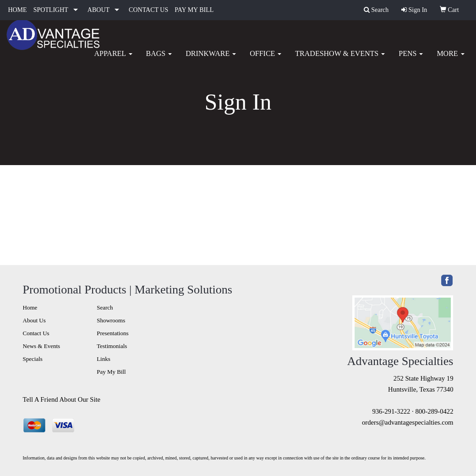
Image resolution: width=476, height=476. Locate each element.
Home (30, 307)
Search (105, 307)
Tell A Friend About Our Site (62, 399)
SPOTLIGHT (51, 10)
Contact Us (36, 333)
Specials (33, 359)
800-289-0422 (434, 411)
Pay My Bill (111, 372)
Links (104, 359)
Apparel (113, 59)
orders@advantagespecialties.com (408, 422)
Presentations (112, 333)
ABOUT (98, 10)
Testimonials (112, 346)
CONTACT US (148, 10)
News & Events (42, 346)
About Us (34, 320)
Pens (411, 59)
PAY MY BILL (194, 10)
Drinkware (211, 59)
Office (265, 59)
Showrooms (111, 320)
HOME (17, 10)
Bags (159, 59)
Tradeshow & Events (340, 59)
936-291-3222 (391, 411)
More (450, 59)
